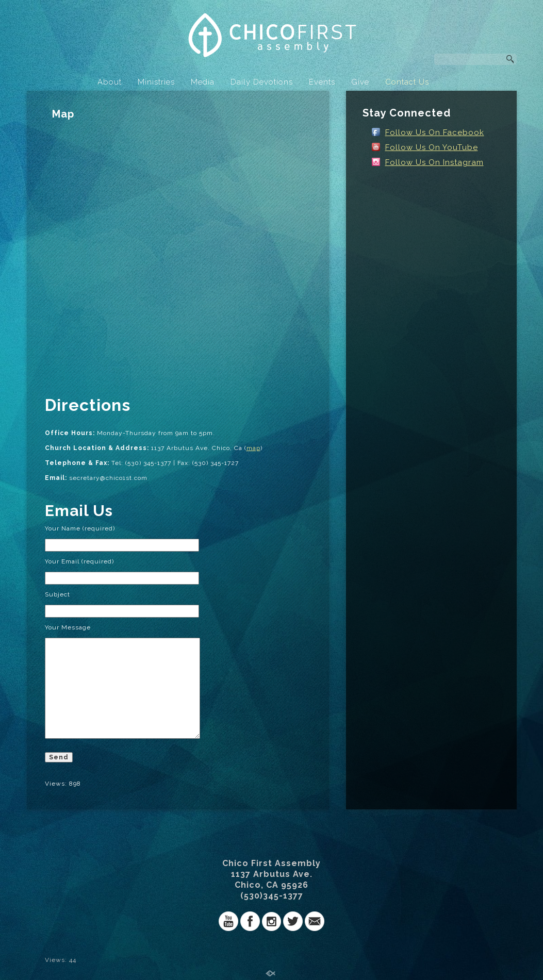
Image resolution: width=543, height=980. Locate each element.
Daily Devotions (262, 82)
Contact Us (407, 82)
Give (360, 82)
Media (203, 82)
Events (322, 82)
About (110, 82)
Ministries (156, 82)
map (253, 448)
